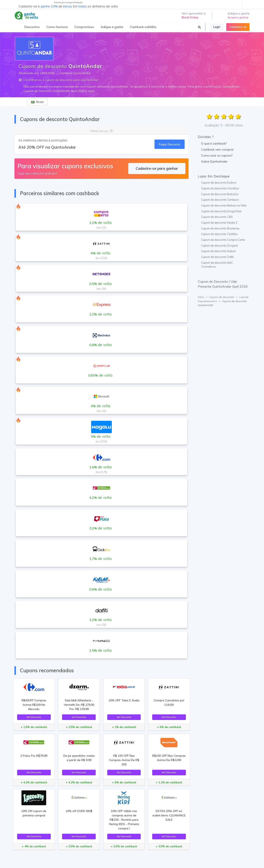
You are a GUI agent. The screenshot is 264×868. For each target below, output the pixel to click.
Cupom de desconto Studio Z (219, 223)
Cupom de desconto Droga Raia (221, 211)
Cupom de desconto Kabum (218, 251)
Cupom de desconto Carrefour (220, 188)
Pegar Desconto (170, 144)
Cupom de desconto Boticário (220, 194)
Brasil (37, 102)
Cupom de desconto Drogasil (219, 245)
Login (217, 27)
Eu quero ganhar (238, 17)
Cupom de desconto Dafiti (217, 257)
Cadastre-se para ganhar (157, 168)
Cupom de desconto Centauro (220, 200)
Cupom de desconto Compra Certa (223, 240)
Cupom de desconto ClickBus (219, 234)
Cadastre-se (238, 27)
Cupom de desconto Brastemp (220, 228)
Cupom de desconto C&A (217, 217)
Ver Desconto (34, 717)
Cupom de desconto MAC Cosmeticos (217, 265)
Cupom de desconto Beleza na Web (224, 205)
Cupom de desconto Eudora (219, 183)
